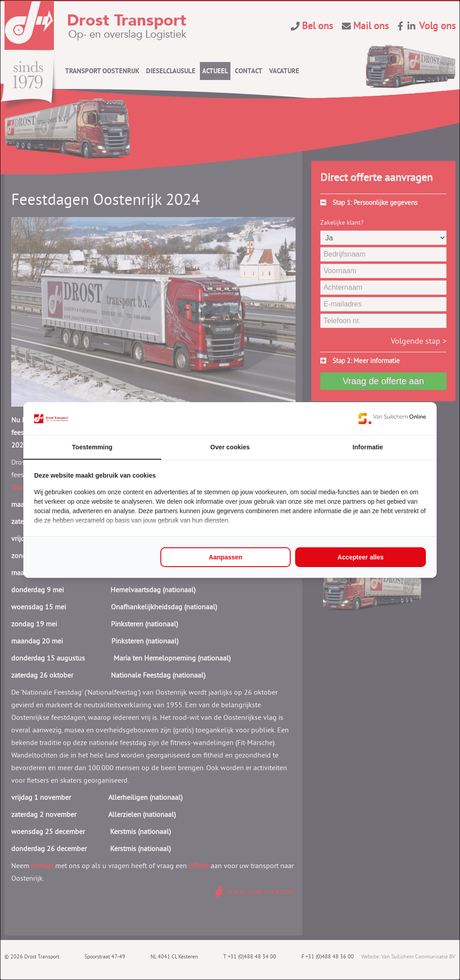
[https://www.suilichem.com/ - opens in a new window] (392, 418)
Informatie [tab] (368, 447)
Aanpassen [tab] (226, 557)
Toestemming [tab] (92, 447)
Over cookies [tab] (230, 447)
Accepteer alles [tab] (360, 557)
